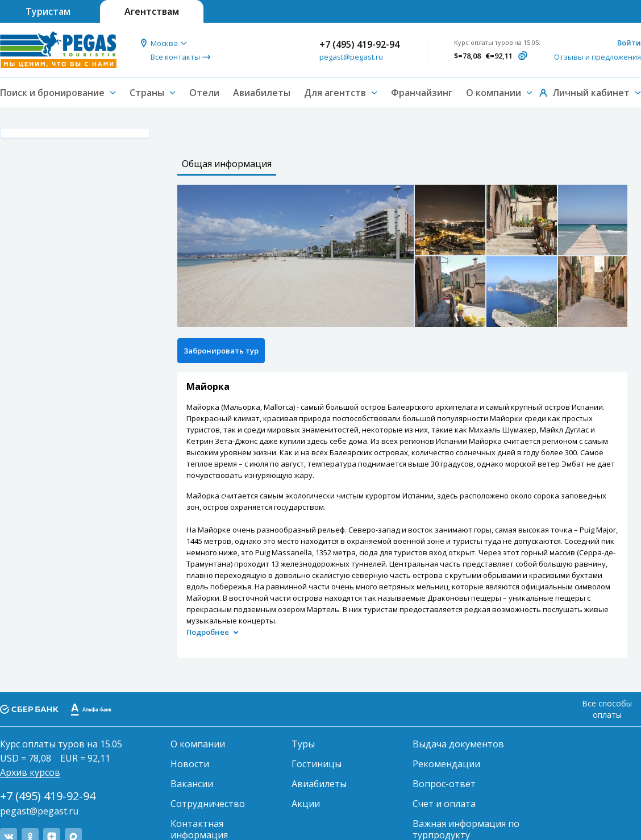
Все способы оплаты (607, 709)
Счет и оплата (444, 804)
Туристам (48, 11)
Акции (306, 804)
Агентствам (152, 11)
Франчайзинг (422, 93)
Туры (303, 744)
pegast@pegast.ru (351, 57)
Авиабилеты (262, 93)
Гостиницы (317, 764)
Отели (204, 93)
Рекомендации (446, 764)
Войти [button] (629, 43)
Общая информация (227, 164)
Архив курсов (30, 772)
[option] (295, 256)
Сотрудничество (208, 804)
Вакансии (192, 784)
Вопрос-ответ (444, 784)
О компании (198, 744)
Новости (190, 764)
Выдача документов (458, 744)
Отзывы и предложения (598, 57)
